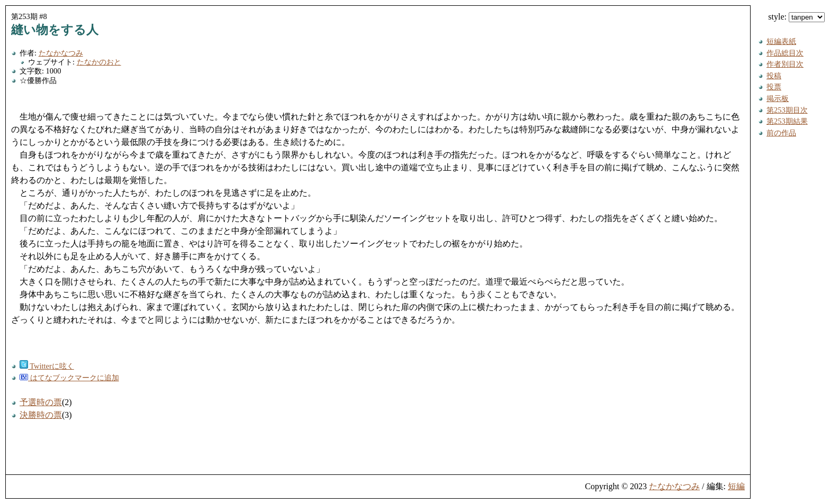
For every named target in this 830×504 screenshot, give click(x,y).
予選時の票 (41, 402)
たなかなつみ (61, 53)
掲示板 (778, 98)
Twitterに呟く (47, 366)
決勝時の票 (41, 415)
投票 (774, 87)
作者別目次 (785, 64)
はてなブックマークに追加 (69, 378)
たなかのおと (99, 62)
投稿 (774, 76)
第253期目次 (787, 110)
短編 (736, 486)
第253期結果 (787, 121)
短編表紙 (781, 41)
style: (796, 17)
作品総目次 (785, 53)
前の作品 (781, 133)
